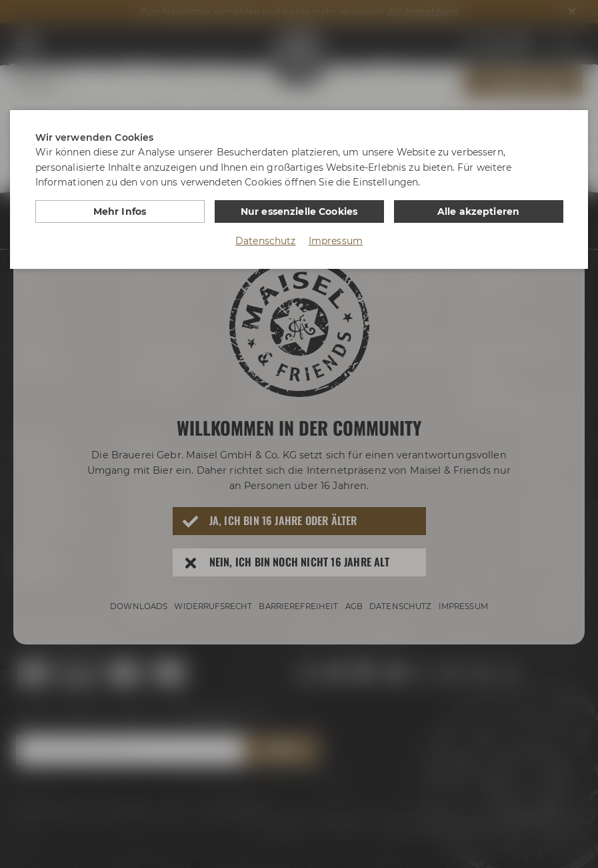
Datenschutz (266, 241)
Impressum (336, 241)
